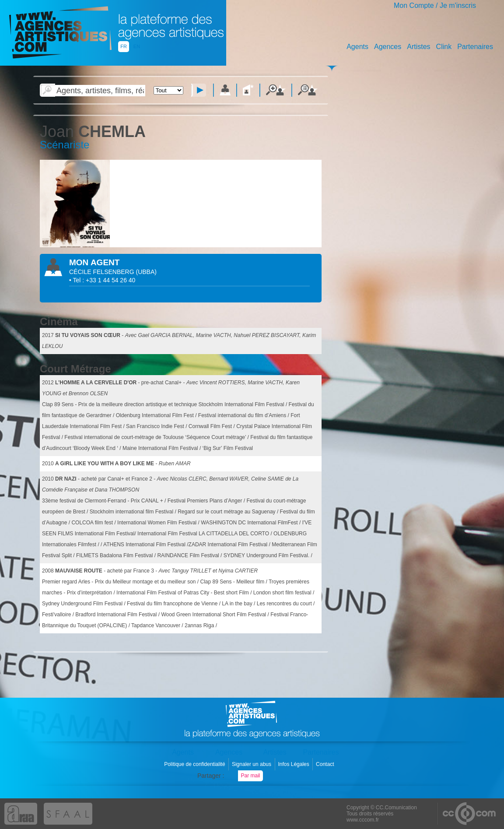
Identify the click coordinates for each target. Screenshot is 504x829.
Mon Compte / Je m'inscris (435, 5)
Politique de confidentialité (195, 764)
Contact (326, 764)
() (146, 272)
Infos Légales (294, 764)
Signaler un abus (252, 764)
